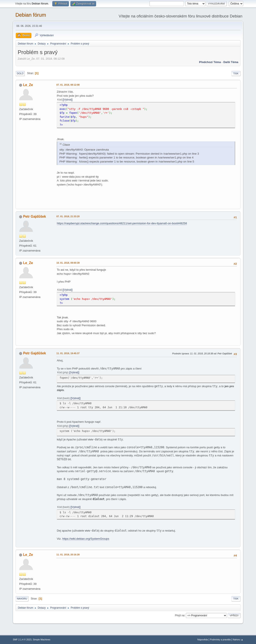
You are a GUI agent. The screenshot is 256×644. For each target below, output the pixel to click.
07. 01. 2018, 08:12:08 (68, 85)
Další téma (231, 62)
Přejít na (180, 615)
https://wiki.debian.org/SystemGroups (86, 539)
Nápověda (203, 640)
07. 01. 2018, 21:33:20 (68, 216)
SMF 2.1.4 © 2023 (22, 640)
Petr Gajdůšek (35, 216)
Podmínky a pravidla (220, 640)
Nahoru (22, 599)
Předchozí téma (210, 62)
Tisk (236, 73)
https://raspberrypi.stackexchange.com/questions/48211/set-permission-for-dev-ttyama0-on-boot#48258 (122, 223)
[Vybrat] (68, 100)
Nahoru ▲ (238, 640)
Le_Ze (28, 85)
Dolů (20, 73)
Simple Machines (42, 640)
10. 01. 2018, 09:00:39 (68, 263)
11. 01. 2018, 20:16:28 (68, 555)
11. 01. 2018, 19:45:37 (68, 353)
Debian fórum (31, 15)
